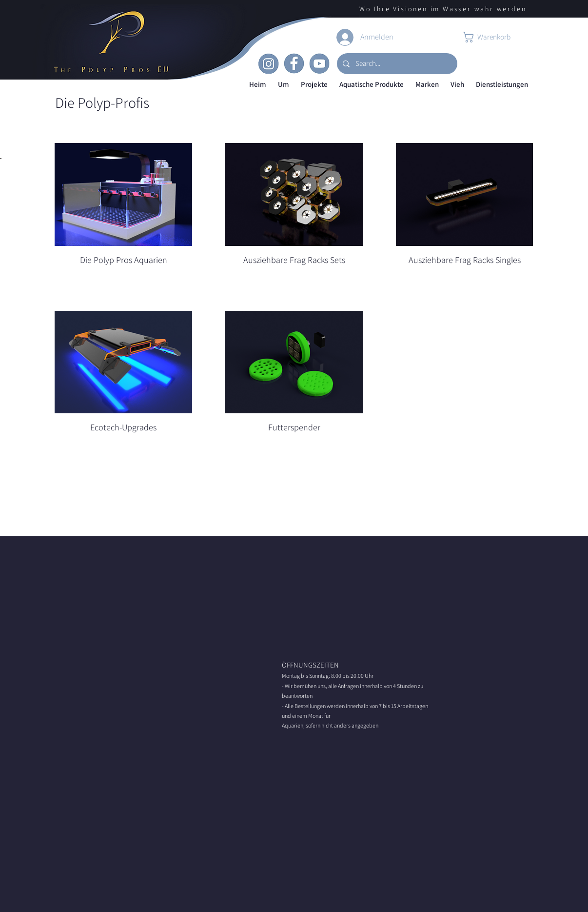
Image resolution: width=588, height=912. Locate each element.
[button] (284, 85)
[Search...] (396, 64)
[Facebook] (294, 63)
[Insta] (269, 63)
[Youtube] (319, 63)
